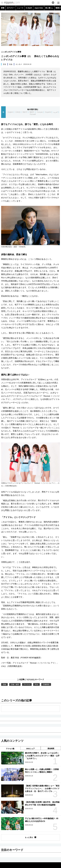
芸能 (4, 684)
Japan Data (39, 8)
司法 (36, 684)
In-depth (29, 8)
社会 (11, 64)
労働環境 (46, 684)
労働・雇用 (15, 684)
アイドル (27, 684)
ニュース (20, 8)
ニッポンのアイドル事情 (11, 52)
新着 (3, 8)
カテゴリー (11, 8)
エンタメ (19, 64)
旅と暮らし (49, 8)
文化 (4, 64)
